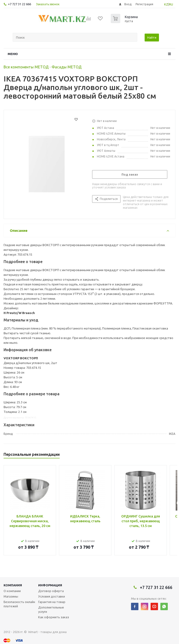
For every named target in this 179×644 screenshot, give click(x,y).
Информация (50, 585)
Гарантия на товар (52, 602)
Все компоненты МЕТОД (26, 67)
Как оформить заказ (54, 617)
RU (171, 4)
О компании (12, 591)
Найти (152, 37)
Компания (13, 585)
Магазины (11, 596)
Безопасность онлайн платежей (19, 604)
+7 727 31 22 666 (19, 4)
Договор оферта (51, 591)
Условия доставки (52, 596)
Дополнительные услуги (51, 609)
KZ (166, 4)
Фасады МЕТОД (67, 67)
